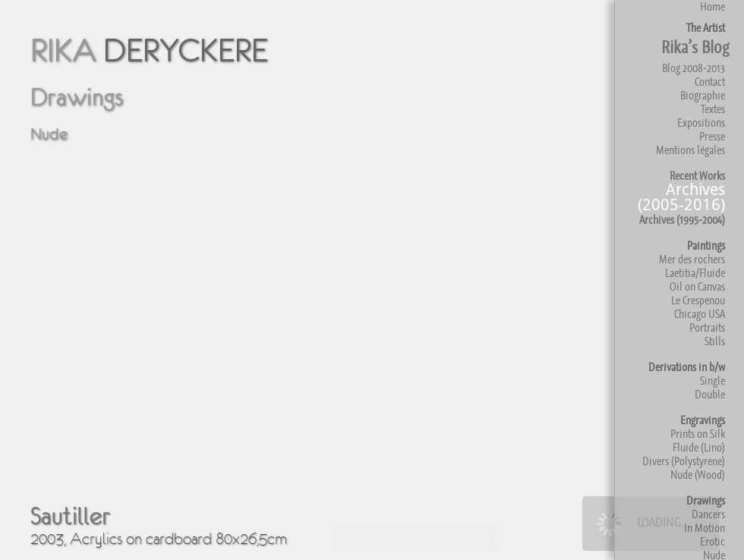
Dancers (708, 514)
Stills (715, 341)
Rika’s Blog (695, 47)
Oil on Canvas (697, 286)
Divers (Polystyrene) (684, 461)
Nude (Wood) (698, 475)
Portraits (707, 327)
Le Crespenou (698, 300)
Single (712, 381)
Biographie (703, 95)
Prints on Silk (698, 434)
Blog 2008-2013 (694, 68)
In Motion (705, 528)
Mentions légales (690, 150)
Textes (713, 109)
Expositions (701, 123)
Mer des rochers (692, 259)
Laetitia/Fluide (695, 273)
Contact (710, 82)
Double (710, 394)
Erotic (712, 541)
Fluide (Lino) (699, 447)
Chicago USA (700, 314)
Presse (712, 136)
